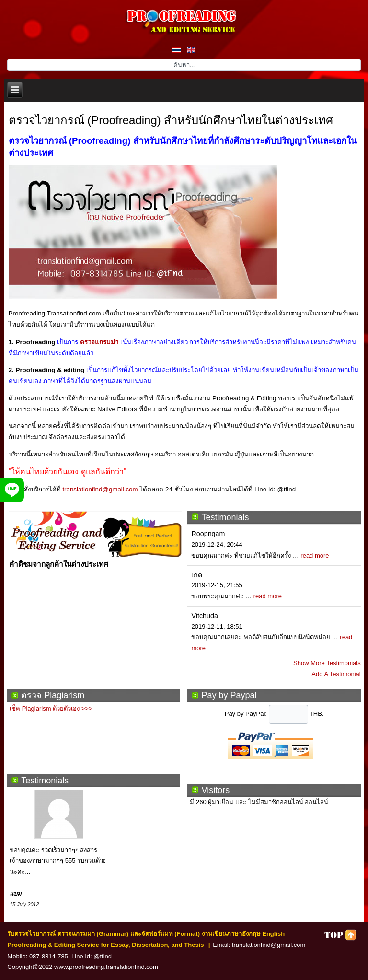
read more (315, 555)
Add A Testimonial (336, 674)
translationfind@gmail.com (100, 489)
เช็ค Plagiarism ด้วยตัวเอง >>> (51, 708)
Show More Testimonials (327, 663)
